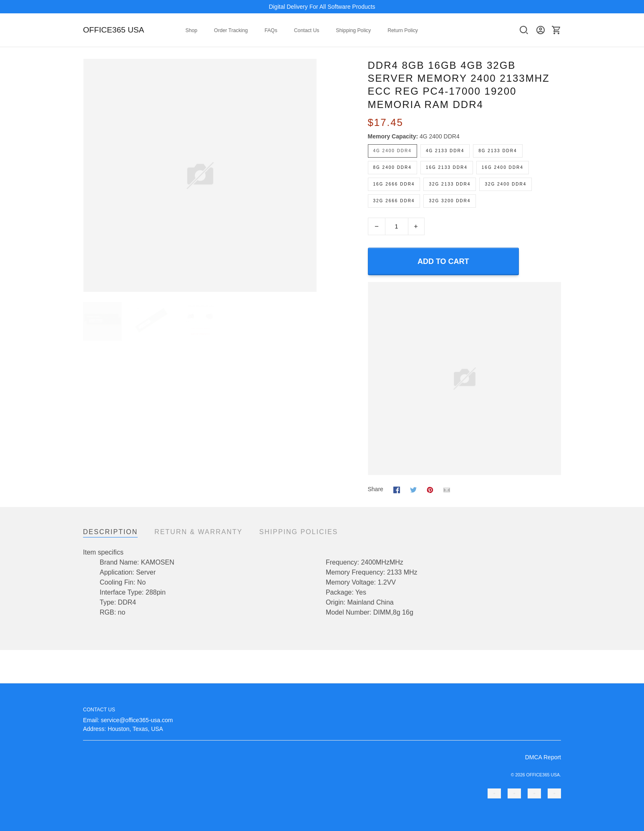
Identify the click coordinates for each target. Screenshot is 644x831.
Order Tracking (231, 30)
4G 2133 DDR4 (445, 151)
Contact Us (307, 30)
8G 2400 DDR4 (392, 167)
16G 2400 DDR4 (503, 167)
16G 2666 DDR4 (394, 184)
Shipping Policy (353, 30)
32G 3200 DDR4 (450, 201)
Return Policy (403, 30)
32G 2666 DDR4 (394, 201)
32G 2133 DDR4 (450, 184)
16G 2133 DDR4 (447, 167)
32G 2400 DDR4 (506, 184)
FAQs (271, 30)
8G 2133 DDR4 (498, 151)
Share (376, 489)
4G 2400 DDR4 (440, 136)
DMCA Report (543, 757)
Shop (192, 30)
